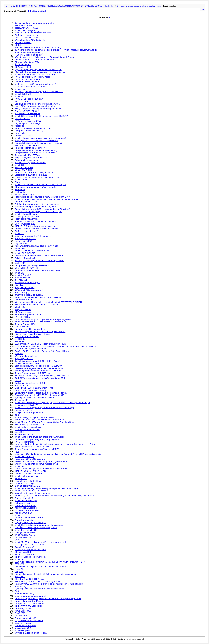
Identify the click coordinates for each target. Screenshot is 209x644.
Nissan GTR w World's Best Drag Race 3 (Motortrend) (41, 461)
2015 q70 (19, 564)
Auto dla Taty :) (22, 292)
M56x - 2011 (21, 263)
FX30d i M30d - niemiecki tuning (30, 390)
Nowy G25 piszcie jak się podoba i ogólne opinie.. (39, 109)
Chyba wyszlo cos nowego (28, 123)
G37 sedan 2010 (23, 67)
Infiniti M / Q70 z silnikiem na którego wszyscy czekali (40, 542)
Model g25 (20, 339)
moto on (19, 354)
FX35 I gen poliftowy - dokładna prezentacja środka (39, 261)
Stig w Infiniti (21, 243)
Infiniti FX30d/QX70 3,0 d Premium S (33, 491)
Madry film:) (20, 586)
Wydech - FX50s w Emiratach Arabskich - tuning (38, 47)
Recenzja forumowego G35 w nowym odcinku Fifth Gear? (43, 209)
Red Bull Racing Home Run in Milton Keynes (36, 229)
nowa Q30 (20, 569)
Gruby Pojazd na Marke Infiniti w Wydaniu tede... (38, 270)
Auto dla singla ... (23, 327)
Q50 (17, 452)
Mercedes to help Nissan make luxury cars (35, 207)
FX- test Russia (22, 317)
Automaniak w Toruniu (25, 505)
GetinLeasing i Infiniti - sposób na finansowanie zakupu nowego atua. (48, 599)
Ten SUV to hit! (22, 280)
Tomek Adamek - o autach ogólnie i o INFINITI (37, 449)
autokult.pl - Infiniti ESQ (26, 530)
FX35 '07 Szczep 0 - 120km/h (29, 99)
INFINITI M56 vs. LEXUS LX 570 (31, 471)
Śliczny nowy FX (23, 65)
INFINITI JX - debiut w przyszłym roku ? (34, 172)
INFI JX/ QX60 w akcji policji (28, 606)
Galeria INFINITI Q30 (25, 483)
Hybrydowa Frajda (24, 300)
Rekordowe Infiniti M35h (26, 202)
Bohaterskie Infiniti (24, 503)
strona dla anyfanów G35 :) (28, 314)
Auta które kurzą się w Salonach (30, 349)
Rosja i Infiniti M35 (24, 241)
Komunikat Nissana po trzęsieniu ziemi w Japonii (38, 143)
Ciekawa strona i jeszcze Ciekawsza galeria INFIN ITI (40, 368)
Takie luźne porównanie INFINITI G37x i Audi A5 (38, 361)
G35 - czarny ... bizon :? (26, 231)
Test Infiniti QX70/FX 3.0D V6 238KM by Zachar (38, 581)
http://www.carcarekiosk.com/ (29, 621)
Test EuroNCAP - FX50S (27, 28)
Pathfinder (20, 341)
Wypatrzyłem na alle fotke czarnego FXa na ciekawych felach (44, 57)
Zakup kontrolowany (24, 594)
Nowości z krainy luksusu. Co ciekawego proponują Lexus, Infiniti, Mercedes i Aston (55, 444)
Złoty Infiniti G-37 (23, 310)
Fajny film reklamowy (25, 287)
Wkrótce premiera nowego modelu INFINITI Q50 (38, 371)
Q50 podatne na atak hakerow (29, 603)
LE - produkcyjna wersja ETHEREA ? (33, 265)
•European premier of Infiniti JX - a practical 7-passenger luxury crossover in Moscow (56, 346)
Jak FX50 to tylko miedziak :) (29, 145)
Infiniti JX (19, 234)
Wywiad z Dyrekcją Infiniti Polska (31, 633)
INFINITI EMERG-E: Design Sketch (32, 251)
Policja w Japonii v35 (25, 258)
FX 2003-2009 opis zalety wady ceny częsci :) (37, 439)
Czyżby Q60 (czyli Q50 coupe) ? (30, 523)
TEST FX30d (21, 479)
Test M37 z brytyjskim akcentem (30, 163)
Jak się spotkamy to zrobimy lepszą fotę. (34, 23)
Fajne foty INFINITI (24, 358)
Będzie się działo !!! (24, 498)
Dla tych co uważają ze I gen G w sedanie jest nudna (40, 567)
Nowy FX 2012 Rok (24, 167)
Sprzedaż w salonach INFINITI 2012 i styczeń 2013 (39, 395)
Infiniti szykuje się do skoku (28, 427)
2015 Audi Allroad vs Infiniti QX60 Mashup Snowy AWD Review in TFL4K (50, 562)
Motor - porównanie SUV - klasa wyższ (33, 236)
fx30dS (18, 45)
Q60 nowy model (23, 608)
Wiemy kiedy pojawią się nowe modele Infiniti (36, 464)
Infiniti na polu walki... (25, 535)
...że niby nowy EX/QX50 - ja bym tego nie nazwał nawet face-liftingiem (49, 584)
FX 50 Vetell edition (24, 434)
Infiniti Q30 (20, 466)
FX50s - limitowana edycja (27, 38)
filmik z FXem (21, 101)
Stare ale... (20, 576)
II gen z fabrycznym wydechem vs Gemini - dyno (38, 69)
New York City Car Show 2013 (29, 425)
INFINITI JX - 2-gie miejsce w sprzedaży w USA (38, 297)
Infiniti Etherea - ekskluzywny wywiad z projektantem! (40, 138)
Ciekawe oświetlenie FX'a (27, 62)
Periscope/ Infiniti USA (26, 618)
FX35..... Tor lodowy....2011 (28, 121)
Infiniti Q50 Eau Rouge (26, 501)
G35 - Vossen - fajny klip (26, 268)
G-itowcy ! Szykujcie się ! (27, 216)
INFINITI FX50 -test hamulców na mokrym (35, 226)
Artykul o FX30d (22, 118)
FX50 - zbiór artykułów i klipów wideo (33, 77)
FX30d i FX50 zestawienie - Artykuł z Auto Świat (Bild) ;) (42, 351)
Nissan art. (20, 126)
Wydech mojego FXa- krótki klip (30, 40)
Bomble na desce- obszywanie (29, 474)
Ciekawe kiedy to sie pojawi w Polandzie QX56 (37, 104)
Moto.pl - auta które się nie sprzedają (33, 493)
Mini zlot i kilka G (23, 94)
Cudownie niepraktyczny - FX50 (30, 383)
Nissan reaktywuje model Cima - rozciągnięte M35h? (40, 332)
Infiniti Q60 (20, 559)
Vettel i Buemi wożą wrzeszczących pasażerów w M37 (41, 469)
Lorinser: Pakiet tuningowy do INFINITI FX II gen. (38, 212)
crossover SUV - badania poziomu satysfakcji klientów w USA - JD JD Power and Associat (58, 454)
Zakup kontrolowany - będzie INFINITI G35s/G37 (38, 366)
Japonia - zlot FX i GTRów (27, 155)
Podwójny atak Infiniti (25, 520)
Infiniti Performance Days (27, 476)
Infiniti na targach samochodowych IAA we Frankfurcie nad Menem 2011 (50, 199)
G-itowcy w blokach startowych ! (30, 550)
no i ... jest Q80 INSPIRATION (29, 545)
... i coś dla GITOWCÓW (27, 405)
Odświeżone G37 (23, 43)
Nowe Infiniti (21, 133)
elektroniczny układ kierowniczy (30, 329)
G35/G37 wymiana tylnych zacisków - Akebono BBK (40, 378)
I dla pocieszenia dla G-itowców (30, 148)
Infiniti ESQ (20, 515)
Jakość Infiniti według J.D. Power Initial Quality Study (40, 322)
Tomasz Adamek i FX (25, 324)
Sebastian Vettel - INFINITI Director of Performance (40, 420)
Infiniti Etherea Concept (26, 214)
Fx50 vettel (20, 189)
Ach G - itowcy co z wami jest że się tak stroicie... (38, 204)
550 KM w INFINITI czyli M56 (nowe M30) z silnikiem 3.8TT (43, 376)
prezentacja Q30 (23, 628)
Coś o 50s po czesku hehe (28, 79)
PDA (202, 9)
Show (17, 182)
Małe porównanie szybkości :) (29, 52)
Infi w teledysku (22, 630)
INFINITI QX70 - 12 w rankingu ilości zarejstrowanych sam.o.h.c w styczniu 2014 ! (54, 496)
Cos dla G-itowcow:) (24, 547)
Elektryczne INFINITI (25, 532)
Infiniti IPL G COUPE (25, 253)
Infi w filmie (20, 89)
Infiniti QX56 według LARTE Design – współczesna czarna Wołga (46, 488)
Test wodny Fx (22, 400)
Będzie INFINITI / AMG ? (27, 111)
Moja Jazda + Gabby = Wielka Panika (33, 33)
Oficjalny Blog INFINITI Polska (29, 579)
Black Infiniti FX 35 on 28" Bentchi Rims (34, 388)
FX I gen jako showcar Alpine (29, 518)
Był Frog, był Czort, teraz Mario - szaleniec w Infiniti (39, 589)
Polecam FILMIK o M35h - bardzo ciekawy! (35, 221)
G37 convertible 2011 (25, 224)
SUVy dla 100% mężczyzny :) (29, 290)
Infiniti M (19, 96)
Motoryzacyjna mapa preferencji (30, 596)
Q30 (17, 591)
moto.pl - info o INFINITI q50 (28, 481)
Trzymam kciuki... (23, 278)
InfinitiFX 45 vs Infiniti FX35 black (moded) (35, 74)
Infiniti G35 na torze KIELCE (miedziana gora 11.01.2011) (43, 116)
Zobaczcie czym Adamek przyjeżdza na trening (37, 177)
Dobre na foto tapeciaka (26, 160)
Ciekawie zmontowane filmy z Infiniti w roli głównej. (39, 256)
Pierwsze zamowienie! (25, 625)
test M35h (20, 432)
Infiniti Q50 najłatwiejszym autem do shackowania (39, 525)
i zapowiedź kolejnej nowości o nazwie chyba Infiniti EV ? (42, 197)
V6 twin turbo (21, 616)
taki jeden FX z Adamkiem (27, 510)
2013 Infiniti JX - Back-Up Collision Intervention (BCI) (40, 344)
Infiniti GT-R (20, 165)
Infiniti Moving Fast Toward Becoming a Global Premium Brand (45, 422)
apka (17, 415)
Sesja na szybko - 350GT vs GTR (31, 158)
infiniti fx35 (20, 307)
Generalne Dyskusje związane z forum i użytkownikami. (139, 6)
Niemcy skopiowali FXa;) (27, 554)
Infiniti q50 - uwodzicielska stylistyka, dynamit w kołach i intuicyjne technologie (52, 403)
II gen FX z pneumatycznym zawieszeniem (35, 106)
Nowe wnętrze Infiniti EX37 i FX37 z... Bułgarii (37, 305)
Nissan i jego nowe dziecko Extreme (32, 334)
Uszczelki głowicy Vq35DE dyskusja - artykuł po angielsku (43, 319)
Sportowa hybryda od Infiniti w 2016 (32, 447)
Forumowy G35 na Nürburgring (30, 459)
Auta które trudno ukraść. (27, 336)
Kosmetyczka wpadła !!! (26, 508)
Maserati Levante (23, 623)
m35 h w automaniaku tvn (27, 430)
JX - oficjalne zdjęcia (25, 194)
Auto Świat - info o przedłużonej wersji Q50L (36, 527)
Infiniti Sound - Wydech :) (27, 30)
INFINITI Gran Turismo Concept (30, 557)
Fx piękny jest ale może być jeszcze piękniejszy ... (39, 92)
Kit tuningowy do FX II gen (27, 283)
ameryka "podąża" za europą (29, 295)
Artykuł (18, 381)
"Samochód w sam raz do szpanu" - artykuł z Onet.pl (40, 72)
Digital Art (19, 285)
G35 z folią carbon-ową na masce (31, 87)
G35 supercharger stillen (27, 35)
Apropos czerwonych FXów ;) (29, 131)
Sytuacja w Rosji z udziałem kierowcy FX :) (35, 398)
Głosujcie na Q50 (23, 552)
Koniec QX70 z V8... (24, 513)
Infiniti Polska (21, 180)
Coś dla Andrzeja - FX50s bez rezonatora (35, 60)
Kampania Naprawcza (25, 238)
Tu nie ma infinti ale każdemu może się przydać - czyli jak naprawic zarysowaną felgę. (56, 50)
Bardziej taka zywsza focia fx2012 (31, 175)
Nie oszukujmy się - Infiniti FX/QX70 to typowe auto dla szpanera (46, 574)
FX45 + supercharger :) (26, 442)
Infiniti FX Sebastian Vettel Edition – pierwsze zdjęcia (40, 185)
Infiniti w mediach (37, 11)
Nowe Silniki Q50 (23, 611)
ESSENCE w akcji (23, 170)
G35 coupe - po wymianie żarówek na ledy (35, 187)
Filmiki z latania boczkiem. (27, 363)
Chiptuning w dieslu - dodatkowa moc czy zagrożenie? (41, 393)
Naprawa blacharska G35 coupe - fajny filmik (36, 246)
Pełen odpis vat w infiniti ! (27, 219)
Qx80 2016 (20, 613)
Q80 (17, 540)
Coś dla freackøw (23, 537)
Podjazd (19, 572)
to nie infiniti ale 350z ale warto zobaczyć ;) (35, 84)
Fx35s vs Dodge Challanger (28, 55)
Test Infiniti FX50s (23, 25)
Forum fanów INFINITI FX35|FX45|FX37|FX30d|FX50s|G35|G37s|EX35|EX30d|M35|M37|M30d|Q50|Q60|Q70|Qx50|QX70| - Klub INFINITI (60, 6)
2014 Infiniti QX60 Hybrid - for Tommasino (35, 417)
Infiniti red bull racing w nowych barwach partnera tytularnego (44, 407)
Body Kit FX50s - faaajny (27, 82)
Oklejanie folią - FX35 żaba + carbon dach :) (36, 150)
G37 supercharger (23, 312)
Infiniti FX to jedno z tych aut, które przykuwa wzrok (39, 437)
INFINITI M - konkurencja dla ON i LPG (34, 128)
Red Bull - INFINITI (24, 136)
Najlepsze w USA (23, 410)
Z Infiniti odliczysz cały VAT (28, 486)
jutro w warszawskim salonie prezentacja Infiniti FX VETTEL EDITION (48, 302)
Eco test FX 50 (22, 385)
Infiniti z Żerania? (23, 275)
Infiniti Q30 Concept (24, 456)
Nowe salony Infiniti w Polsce (29, 601)
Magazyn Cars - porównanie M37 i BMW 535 (36, 141)
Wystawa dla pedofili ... (26, 356)
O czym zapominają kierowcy (29, 412)
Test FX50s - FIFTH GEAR (28, 114)
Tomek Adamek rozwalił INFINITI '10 (32, 373)
